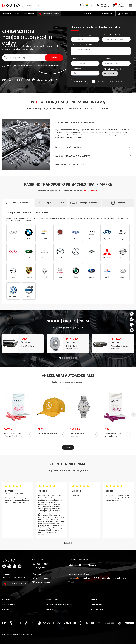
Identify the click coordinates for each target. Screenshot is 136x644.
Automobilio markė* (81, 35)
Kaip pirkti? (6, 599)
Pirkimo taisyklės (96, 604)
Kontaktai (93, 599)
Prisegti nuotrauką (111, 69)
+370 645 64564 (90, 14)
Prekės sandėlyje (52, 599)
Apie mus (6, 609)
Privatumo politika (97, 609)
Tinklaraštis (50, 609)
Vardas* (76, 59)
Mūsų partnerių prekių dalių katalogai (60, 604)
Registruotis (105, 6)
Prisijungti (104, 4)
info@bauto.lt (127, 14)
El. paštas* (108, 59)
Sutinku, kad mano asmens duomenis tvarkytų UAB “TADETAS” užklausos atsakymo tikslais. (110, 81)
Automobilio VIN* (110, 35)
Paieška (54, 58)
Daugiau (68, 447)
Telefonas (77, 69)
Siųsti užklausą (80, 82)
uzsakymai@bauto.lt (44, 582)
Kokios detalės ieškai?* (82, 45)
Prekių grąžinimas (9, 604)
